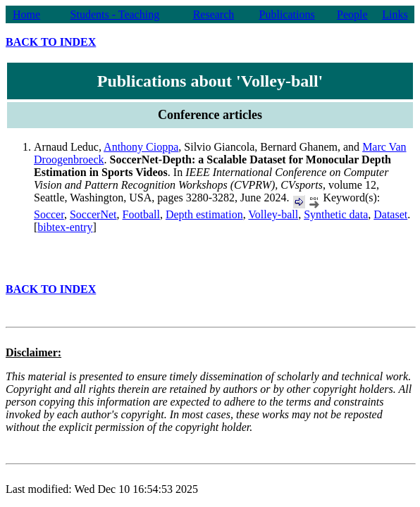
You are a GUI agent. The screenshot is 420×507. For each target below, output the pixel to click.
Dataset (390, 214)
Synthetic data (336, 214)
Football (141, 214)
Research (214, 14)
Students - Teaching (115, 14)
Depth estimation (204, 214)
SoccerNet (93, 214)
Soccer (49, 214)
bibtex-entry (65, 227)
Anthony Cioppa (141, 147)
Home (26, 14)
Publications (287, 14)
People (352, 14)
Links (395, 14)
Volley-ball (273, 214)
